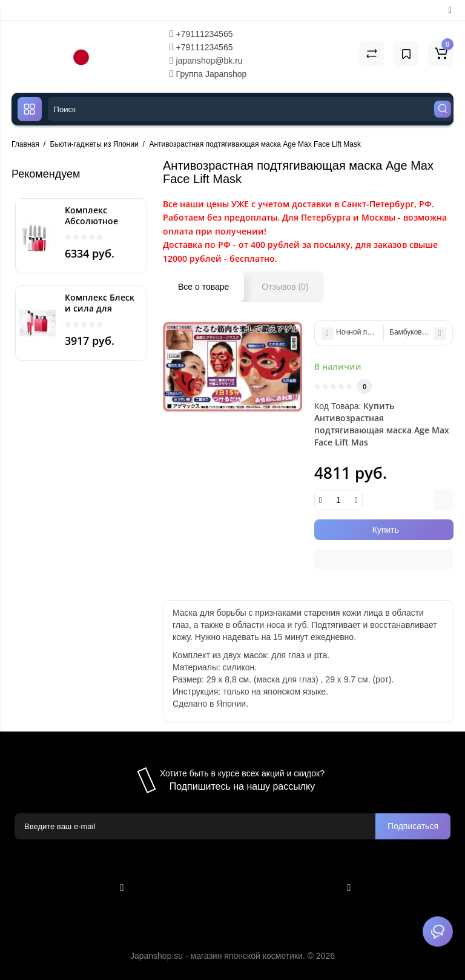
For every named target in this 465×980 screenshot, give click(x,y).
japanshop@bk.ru (206, 61)
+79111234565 (201, 34)
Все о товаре (203, 287)
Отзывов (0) (285, 287)
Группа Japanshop (208, 74)
